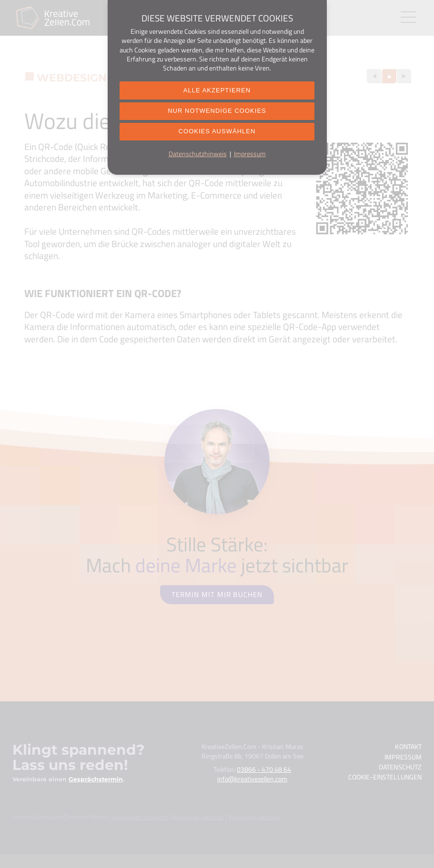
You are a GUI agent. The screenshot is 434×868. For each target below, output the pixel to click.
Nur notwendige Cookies (217, 113)
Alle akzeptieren (217, 91)
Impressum (250, 159)
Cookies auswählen (217, 135)
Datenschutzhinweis (198, 159)
